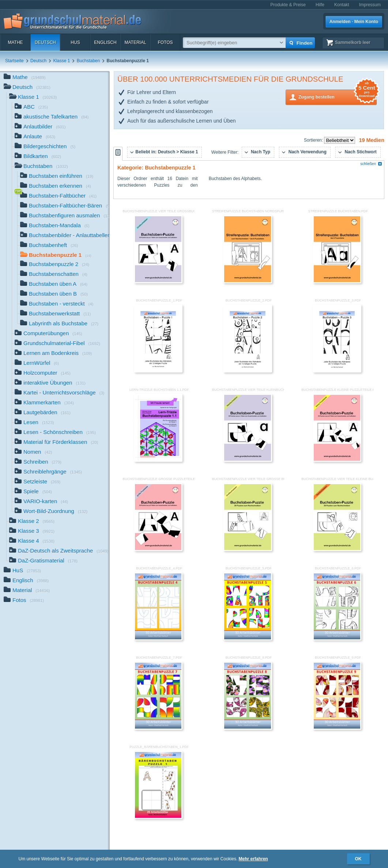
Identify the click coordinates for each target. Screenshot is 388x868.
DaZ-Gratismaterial (43, 561)
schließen (371, 164)
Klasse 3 (32, 532)
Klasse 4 (32, 541)
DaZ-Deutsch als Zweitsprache (59, 551)
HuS (75, 42)
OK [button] (358, 859)
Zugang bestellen (338, 96)
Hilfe (320, 5)
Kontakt (342, 5)
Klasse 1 (61, 61)
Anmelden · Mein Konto (354, 22)
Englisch (105, 42)
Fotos (165, 42)
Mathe (15, 42)
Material (135, 42)
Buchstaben (88, 61)
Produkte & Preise (288, 5)
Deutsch (45, 42)
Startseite (14, 61)
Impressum (370, 5)
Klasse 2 (32, 522)
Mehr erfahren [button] (253, 859)
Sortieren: (314, 140)
